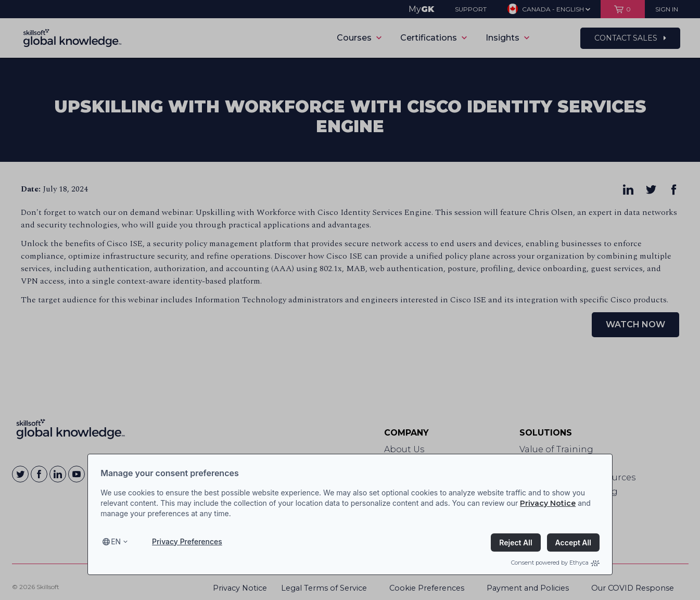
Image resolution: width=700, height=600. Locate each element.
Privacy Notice (548, 503)
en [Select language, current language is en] (116, 541)
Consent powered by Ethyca (555, 563)
